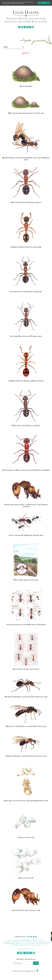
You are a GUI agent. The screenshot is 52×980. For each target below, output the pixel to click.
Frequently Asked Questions (21, 945)
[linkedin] (25, 27)
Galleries (16, 940)
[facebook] (19, 27)
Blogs (43, 940)
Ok (44, 3)
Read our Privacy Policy (17, 3)
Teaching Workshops (43, 943)
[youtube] (22, 27)
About (10, 940)
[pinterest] (30, 27)
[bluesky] (27, 27)
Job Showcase (35, 940)
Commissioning (25, 940)
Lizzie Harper (26, 12)
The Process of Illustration (25, 943)
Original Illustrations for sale (14, 942)
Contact (29, 942)
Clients (35, 942)
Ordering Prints (9, 943)
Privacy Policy (37, 945)
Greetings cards (44, 942)
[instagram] (33, 27)
